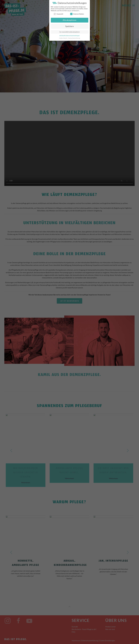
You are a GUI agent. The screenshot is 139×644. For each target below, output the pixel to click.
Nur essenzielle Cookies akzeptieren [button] (70, 32)
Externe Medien (77, 14)
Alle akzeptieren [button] (69, 20)
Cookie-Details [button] (63, 38)
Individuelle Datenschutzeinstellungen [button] (69, 36)
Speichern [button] (69, 26)
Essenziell (58, 14)
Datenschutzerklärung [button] (74, 38)
